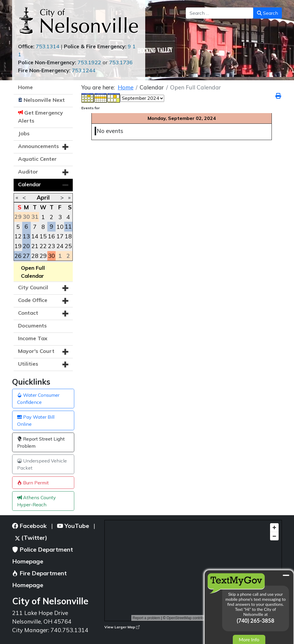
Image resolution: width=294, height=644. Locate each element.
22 (43, 246)
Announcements (38, 146)
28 (35, 256)
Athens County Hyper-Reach (37, 501)
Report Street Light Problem (41, 442)
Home (25, 87)
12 (18, 236)
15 (43, 236)
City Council (33, 287)
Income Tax (33, 338)
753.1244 (84, 70)
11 (68, 227)
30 (51, 256)
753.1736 (121, 62)
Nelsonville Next (44, 100)
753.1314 (48, 46)
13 (26, 236)
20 (26, 246)
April (43, 197)
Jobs (24, 133)
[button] (65, 147)
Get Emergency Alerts (41, 117)
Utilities (28, 364)
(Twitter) (31, 538)
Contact (28, 313)
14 (35, 236)
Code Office (33, 300)
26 (18, 256)
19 (18, 246)
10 (60, 227)
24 (60, 246)
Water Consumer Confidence (38, 399)
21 (35, 246)
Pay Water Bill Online (36, 420)
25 (68, 246)
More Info (249, 639)
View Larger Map (122, 627)
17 (60, 236)
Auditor (28, 172)
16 (51, 236)
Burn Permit (33, 483)
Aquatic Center (37, 159)
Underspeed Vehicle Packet (42, 464)
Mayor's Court (36, 351)
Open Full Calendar (33, 272)
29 (43, 256)
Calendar (30, 184)
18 (68, 236)
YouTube (73, 526)
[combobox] (220, 13)
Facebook (29, 526)
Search (268, 13)
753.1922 (89, 62)
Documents (32, 326)
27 (26, 256)
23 (51, 246)
